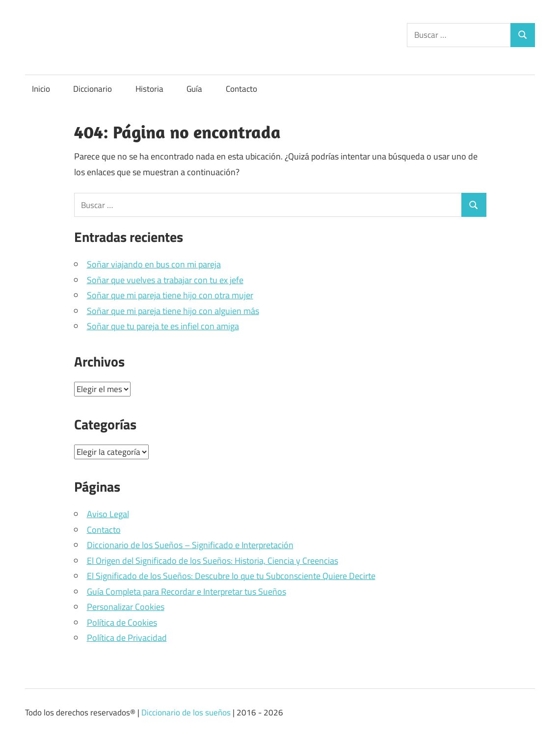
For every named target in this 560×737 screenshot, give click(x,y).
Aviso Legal (108, 514)
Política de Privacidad (127, 638)
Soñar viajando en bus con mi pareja (154, 264)
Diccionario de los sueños (186, 712)
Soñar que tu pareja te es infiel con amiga (163, 326)
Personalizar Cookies (126, 607)
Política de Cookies (122, 622)
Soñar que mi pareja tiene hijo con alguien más (173, 311)
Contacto (241, 89)
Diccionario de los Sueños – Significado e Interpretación (190, 545)
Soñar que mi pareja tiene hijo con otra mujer (170, 295)
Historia (149, 89)
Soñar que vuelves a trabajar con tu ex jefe (165, 280)
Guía (194, 89)
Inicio (41, 89)
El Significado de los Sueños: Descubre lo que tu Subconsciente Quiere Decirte (231, 576)
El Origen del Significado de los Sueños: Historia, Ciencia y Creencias (213, 561)
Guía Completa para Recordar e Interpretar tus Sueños (187, 592)
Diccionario (93, 89)
